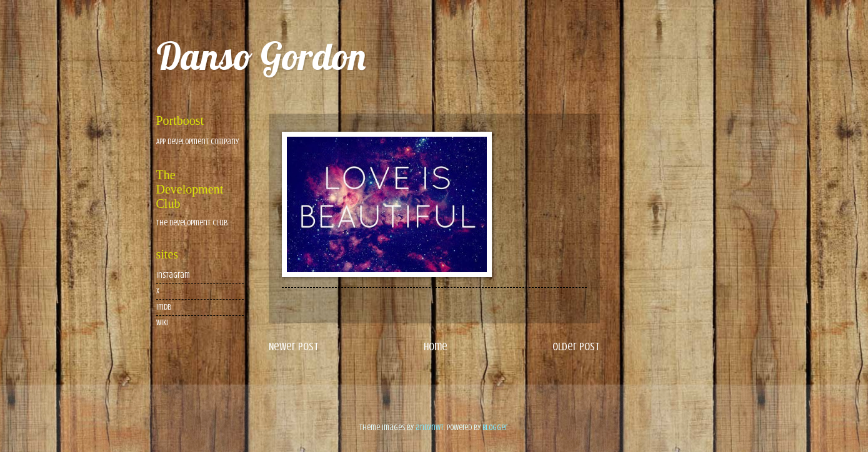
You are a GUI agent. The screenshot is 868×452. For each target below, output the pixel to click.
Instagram (173, 275)
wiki (162, 323)
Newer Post (294, 346)
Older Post (576, 346)
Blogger (495, 428)
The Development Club (192, 223)
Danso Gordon (261, 56)
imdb (164, 307)
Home (436, 346)
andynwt (430, 428)
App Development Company (197, 142)
